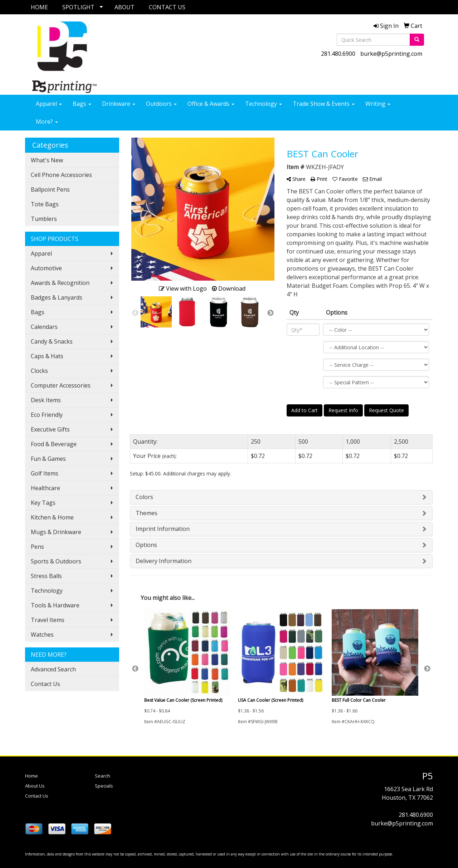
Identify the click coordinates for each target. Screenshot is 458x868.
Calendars (44, 327)
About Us (35, 786)
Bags (82, 104)
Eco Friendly (47, 415)
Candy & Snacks (52, 341)
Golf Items (45, 473)
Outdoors (161, 104)
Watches (42, 635)
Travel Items (48, 620)
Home (31, 776)
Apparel (49, 104)
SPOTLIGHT (78, 7)
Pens (37, 547)
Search (103, 776)
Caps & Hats (47, 356)
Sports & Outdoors (56, 561)
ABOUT (125, 7)
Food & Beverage (54, 444)
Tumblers (44, 219)
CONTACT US (167, 7)
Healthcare (45, 488)
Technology (264, 104)
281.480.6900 (338, 54)
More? (47, 122)
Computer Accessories (61, 385)
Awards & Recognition (60, 283)
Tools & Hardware (55, 605)
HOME (39, 7)
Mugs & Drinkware (56, 532)
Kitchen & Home (52, 517)
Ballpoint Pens (50, 189)
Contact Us (45, 684)
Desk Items (46, 400)
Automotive (46, 268)
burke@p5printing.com (391, 54)
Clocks (39, 371)
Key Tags (43, 503)
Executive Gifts (50, 429)
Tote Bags (45, 204)
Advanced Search (53, 669)
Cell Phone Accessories (61, 175)
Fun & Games (48, 459)
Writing (378, 104)
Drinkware (119, 104)
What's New (47, 160)
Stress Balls (46, 576)
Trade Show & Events (324, 104)
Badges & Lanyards (57, 297)
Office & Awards (211, 104)
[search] (417, 40)
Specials (104, 786)
